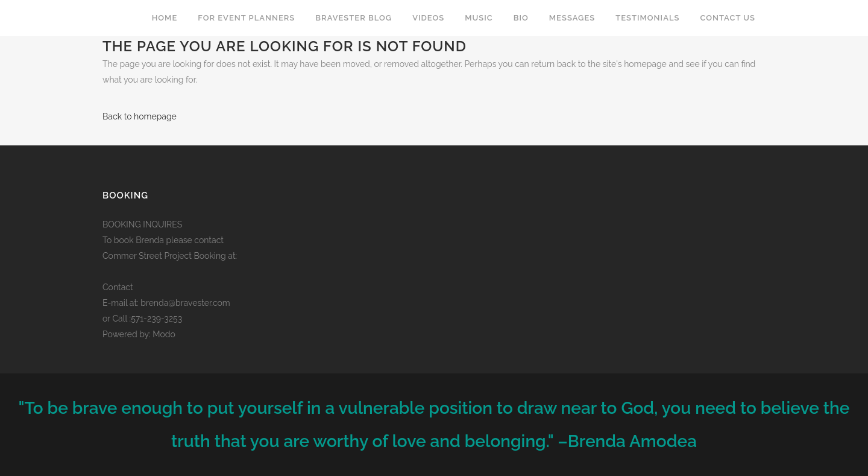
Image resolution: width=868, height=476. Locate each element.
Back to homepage (140, 116)
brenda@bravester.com (185, 303)
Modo (164, 334)
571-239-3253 (156, 319)
